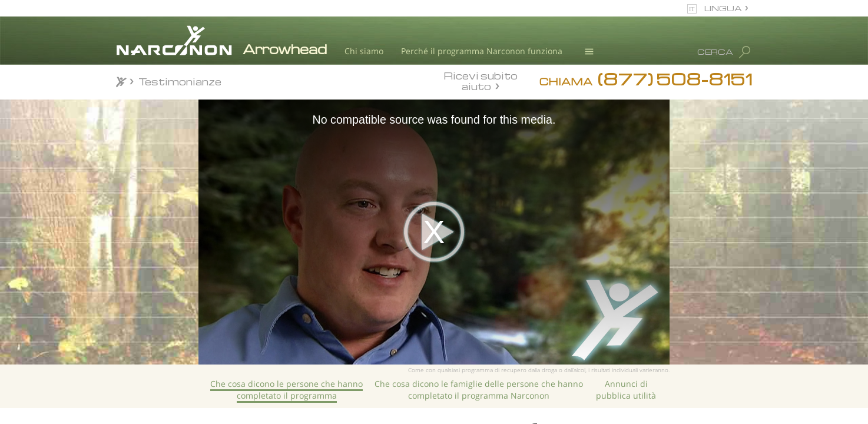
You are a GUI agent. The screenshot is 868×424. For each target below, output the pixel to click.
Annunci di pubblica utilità (626, 390)
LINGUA (723, 8)
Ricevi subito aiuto (481, 81)
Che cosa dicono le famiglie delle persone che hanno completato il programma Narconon (479, 390)
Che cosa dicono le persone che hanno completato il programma (286, 390)
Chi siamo (364, 51)
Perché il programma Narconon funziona (482, 51)
